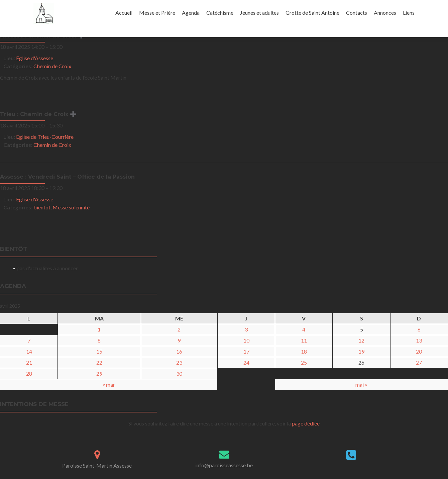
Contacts (357, 13)
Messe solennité (71, 207)
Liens (409, 13)
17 (246, 351)
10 (246, 340)
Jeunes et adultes (259, 13)
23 (179, 362)
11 (304, 340)
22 (99, 362)
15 (99, 351)
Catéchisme (220, 13)
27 (419, 362)
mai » (361, 385)
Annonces (385, 13)
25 (304, 362)
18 (304, 351)
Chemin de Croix (52, 66)
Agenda (191, 13)
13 (419, 340)
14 (29, 351)
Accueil (124, 13)
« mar (109, 385)
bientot (42, 207)
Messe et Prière (157, 13)
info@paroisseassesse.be (224, 465)
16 (179, 351)
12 (361, 340)
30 (179, 373)
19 (361, 351)
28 (29, 373)
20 (419, 351)
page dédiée (306, 423)
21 (29, 362)
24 (246, 362)
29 (99, 373)
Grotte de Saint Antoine (312, 13)
